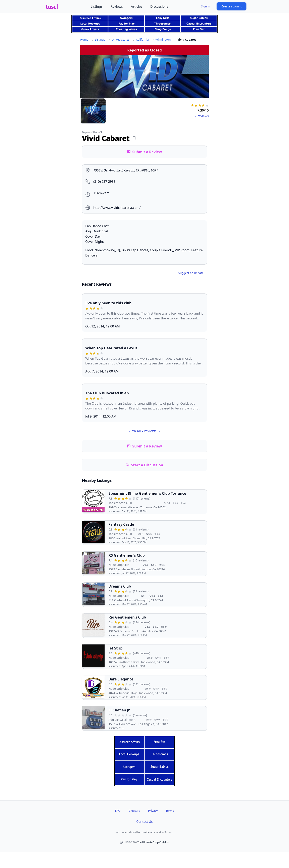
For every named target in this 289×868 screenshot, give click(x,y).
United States (121, 40)
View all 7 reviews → (144, 431)
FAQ (118, 811)
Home (84, 40)
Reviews (117, 6)
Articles (137, 6)
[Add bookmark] (134, 138)
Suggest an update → (193, 273)
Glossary (134, 811)
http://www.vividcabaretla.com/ (117, 208)
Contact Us (144, 822)
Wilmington (163, 40)
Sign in (206, 6)
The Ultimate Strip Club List (153, 842)
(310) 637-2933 (104, 182)
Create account (232, 6)
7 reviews (202, 116)
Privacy (153, 811)
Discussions (159, 6)
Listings (97, 6)
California (142, 40)
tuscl (52, 6)
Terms (170, 811)
